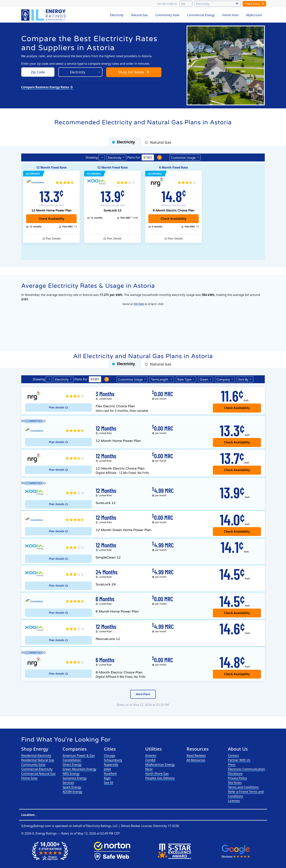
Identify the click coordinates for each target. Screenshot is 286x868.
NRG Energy (71, 774)
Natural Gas (140, 15)
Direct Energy (72, 765)
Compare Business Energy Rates (47, 87)
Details (53, 239)
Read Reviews (196, 756)
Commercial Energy (201, 15)
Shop (134, 72)
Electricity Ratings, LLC (102, 826)
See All (109, 783)
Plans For (134, 157)
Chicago (110, 756)
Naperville (111, 765)
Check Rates (254, 4)
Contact (233, 756)
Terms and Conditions (243, 787)
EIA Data (139, 304)
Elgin (107, 778)
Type (184, 379)
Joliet (107, 769)
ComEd (150, 760)
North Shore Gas (157, 774)
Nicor (149, 769)
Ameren (151, 756)
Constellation (72, 760)
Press (232, 765)
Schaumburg (113, 760)
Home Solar (231, 15)
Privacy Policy (237, 778)
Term (160, 379)
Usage (183, 157)
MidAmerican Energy (160, 765)
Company (223, 379)
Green (204, 379)
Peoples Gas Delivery (160, 778)
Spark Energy (72, 787)
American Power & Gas (79, 756)
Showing (92, 157)
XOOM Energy (72, 792)
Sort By (243, 379)
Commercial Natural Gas (38, 774)
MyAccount (254, 15)
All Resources (196, 760)
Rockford (110, 774)
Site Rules (235, 783)
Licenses (234, 801)
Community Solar (167, 15)
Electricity (117, 15)
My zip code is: (167, 4)
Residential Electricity (36, 756)
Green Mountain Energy (79, 769)
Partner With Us (239, 760)
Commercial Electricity (37, 769)
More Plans (143, 694)
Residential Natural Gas (38, 760)
